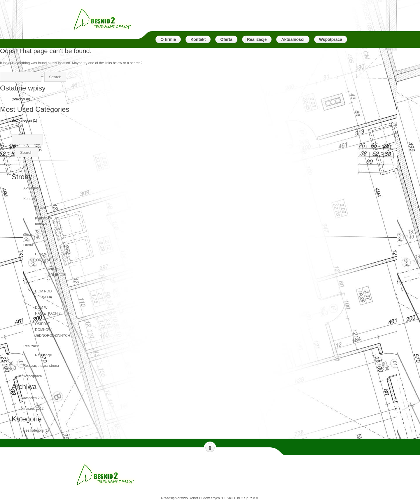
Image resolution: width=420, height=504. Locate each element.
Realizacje (31, 346)
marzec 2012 (33, 409)
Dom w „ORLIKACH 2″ (56, 275)
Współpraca (33, 376)
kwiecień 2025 (34, 398)
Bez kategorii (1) (24, 121)
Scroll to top (210, 447)
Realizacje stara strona (41, 366)
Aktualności (32, 188)
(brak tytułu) (21, 99)
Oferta (28, 245)
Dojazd (40, 208)
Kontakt (29, 199)
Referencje (43, 355)
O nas (28, 235)
